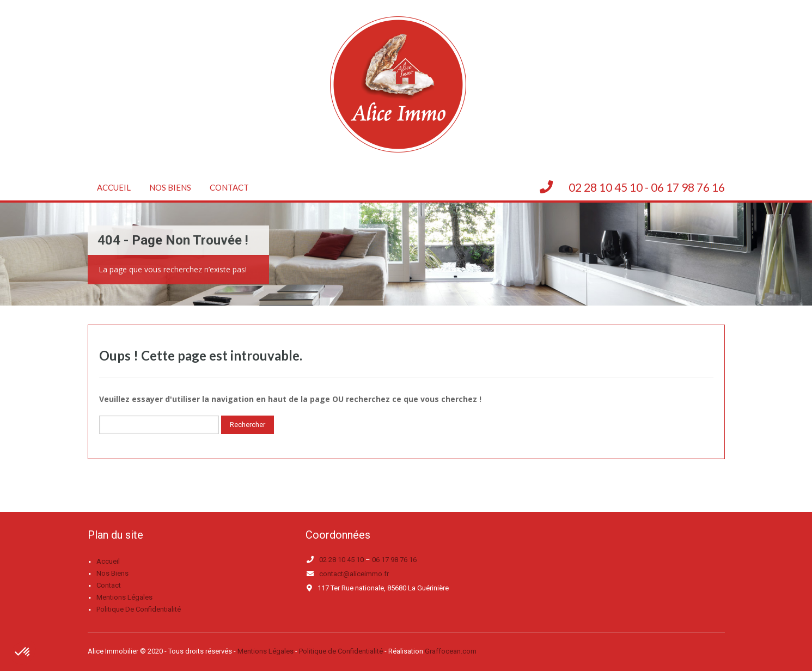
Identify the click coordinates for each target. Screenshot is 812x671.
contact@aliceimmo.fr (354, 574)
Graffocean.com (451, 651)
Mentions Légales (265, 651)
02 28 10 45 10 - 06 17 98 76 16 (647, 187)
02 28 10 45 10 (341, 560)
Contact (229, 187)
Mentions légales (124, 597)
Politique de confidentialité (139, 609)
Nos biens (170, 187)
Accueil (114, 187)
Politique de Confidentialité (341, 651)
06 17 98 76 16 (394, 560)
